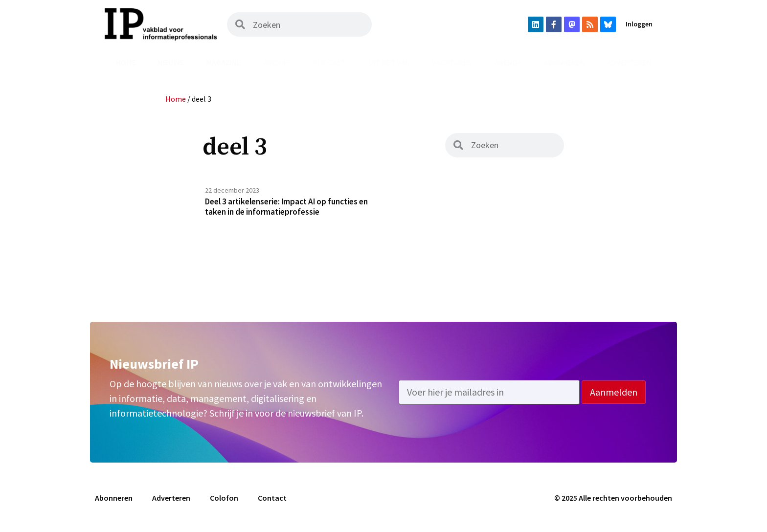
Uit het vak (389, 62)
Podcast (329, 62)
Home (126, 62)
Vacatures (452, 62)
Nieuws (171, 62)
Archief (277, 62)
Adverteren (629, 62)
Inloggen (639, 24)
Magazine (224, 62)
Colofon (224, 501)
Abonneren (564, 62)
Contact (272, 501)
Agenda (508, 62)
